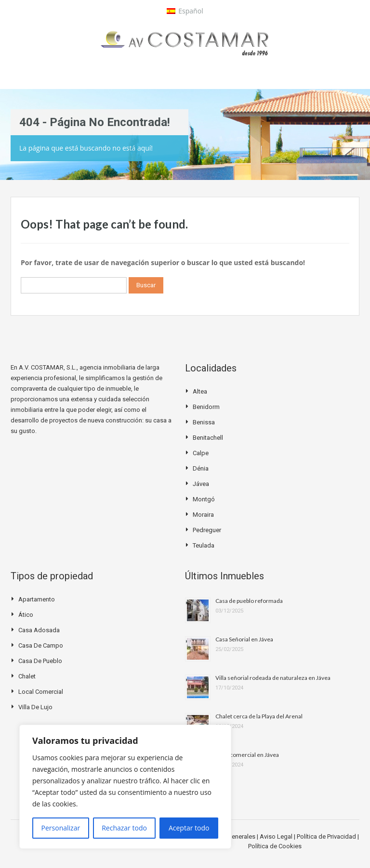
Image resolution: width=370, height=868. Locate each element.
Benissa (204, 422)
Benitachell (208, 438)
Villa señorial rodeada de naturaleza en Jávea (273, 678)
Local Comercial (41, 692)
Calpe (201, 453)
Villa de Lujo (35, 707)
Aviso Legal (277, 836)
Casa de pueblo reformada (249, 601)
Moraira (203, 515)
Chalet (27, 676)
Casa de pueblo (40, 661)
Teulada (204, 545)
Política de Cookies (275, 846)
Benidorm (206, 407)
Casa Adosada (39, 630)
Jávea (201, 484)
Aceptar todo (189, 828)
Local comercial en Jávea (247, 755)
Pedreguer (207, 530)
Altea (200, 391)
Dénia (201, 468)
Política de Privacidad (327, 836)
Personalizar (61, 828)
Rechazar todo (124, 828)
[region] (125, 787)
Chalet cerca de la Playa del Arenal (259, 716)
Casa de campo (41, 645)
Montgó (204, 499)
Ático (26, 615)
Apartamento (37, 599)
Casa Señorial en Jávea (244, 639)
